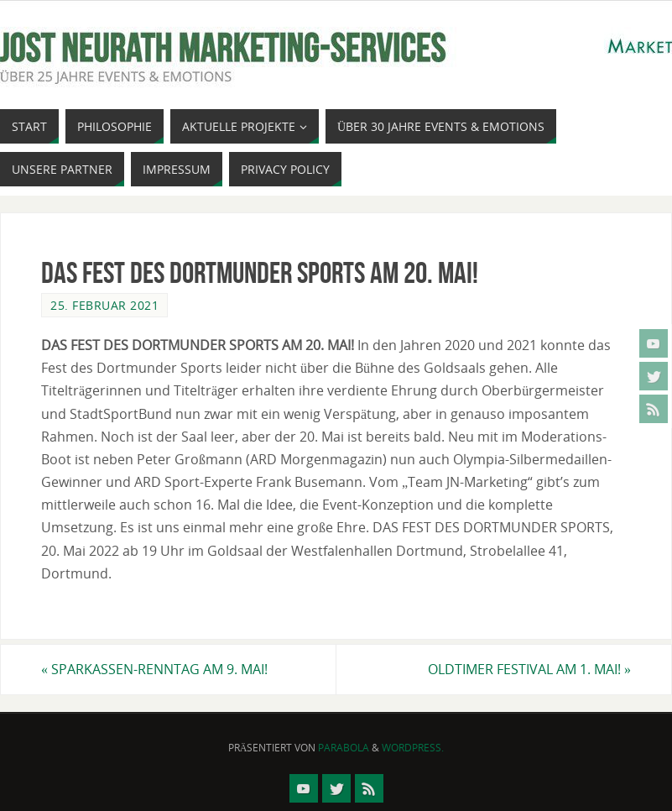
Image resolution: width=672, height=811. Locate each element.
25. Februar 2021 (104, 305)
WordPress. (413, 748)
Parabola (344, 748)
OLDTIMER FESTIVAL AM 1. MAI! (529, 669)
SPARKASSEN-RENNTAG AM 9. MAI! (154, 669)
